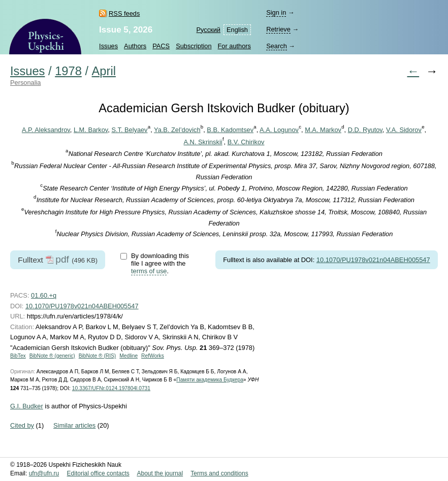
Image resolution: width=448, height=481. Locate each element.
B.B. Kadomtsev (230, 130)
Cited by (22, 425)
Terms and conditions (219, 473)
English (237, 30)
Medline (129, 356)
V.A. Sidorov (404, 130)
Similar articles (74, 425)
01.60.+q (44, 295)
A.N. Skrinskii (203, 142)
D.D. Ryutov (365, 130)
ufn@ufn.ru (44, 473)
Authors (135, 46)
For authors (234, 46)
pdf (62, 259)
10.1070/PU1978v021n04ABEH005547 (373, 260)
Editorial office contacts (98, 473)
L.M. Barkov (91, 130)
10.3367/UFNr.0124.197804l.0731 (111, 388)
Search (277, 46)
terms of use (149, 271)
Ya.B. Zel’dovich (177, 130)
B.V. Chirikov (246, 142)
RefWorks (153, 356)
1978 (68, 71)
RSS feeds (124, 13)
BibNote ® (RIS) (98, 356)
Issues (108, 46)
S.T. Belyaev (129, 130)
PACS (161, 46)
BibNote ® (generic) (52, 356)
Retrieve (278, 29)
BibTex (18, 356)
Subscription (194, 46)
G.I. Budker (27, 406)
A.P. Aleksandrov (46, 130)
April (104, 71)
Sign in (276, 12)
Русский (209, 30)
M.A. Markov (323, 130)
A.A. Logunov (279, 130)
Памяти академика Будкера (210, 380)
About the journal (160, 473)
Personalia (25, 83)
